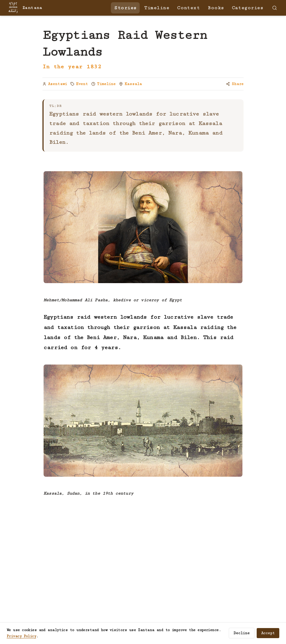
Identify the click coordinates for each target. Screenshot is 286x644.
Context (188, 8)
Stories (125, 8)
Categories (248, 8)
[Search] (275, 8)
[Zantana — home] (25, 8)
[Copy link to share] (235, 84)
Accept (268, 633)
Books (216, 8)
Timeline (157, 8)
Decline (242, 633)
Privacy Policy (21, 636)
